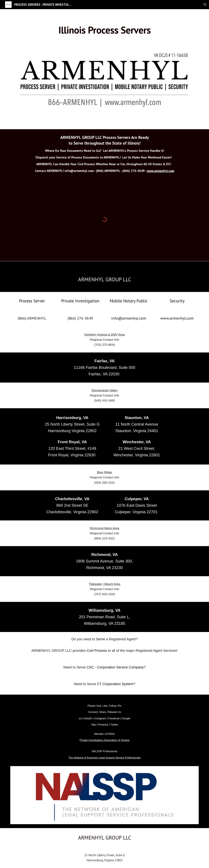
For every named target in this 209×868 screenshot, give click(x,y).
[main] (104, 30)
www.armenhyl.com (161, 171)
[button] (205, 5)
